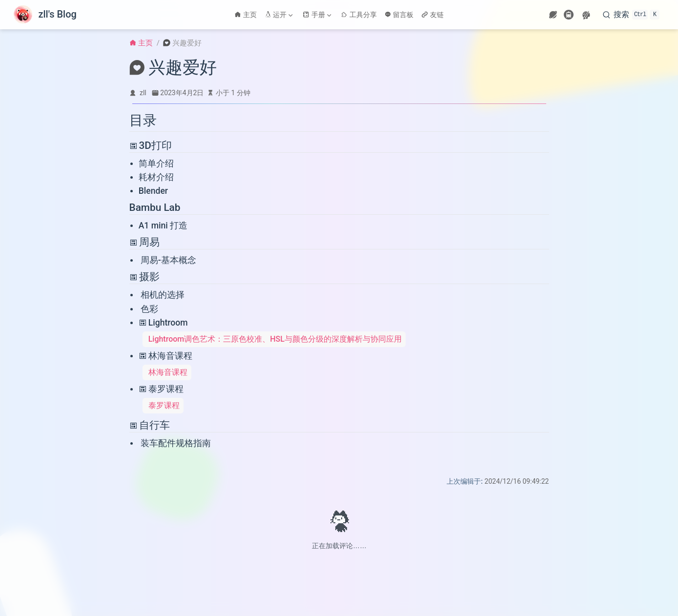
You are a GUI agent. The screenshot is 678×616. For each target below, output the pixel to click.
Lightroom (163, 323)
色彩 (149, 309)
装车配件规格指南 (176, 443)
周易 (144, 242)
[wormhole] (553, 15)
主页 (246, 15)
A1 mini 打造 (163, 226)
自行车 (150, 425)
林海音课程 (165, 356)
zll (143, 93)
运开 (279, 15)
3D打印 (151, 145)
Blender (153, 191)
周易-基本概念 (168, 260)
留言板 (399, 15)
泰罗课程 (161, 389)
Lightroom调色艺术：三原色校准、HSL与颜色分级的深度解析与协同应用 (275, 339)
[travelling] (569, 15)
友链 (432, 15)
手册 (317, 15)
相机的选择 (163, 295)
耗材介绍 (156, 177)
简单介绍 (156, 164)
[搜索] (631, 15)
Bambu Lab (155, 207)
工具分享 (359, 15)
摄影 (144, 277)
